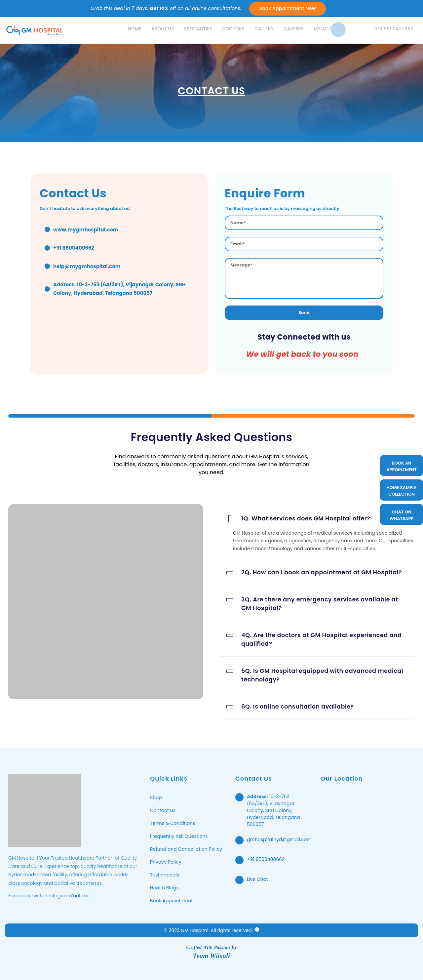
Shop (156, 797)
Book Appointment (171, 901)
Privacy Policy (166, 862)
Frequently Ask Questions (179, 836)
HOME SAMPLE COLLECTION (402, 491)
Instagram (58, 896)
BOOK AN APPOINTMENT (402, 466)
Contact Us (163, 810)
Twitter (38, 896)
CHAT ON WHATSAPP (402, 515)
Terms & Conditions (173, 823)
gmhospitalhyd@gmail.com (279, 839)
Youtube (80, 896)
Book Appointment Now (287, 8)
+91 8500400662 (266, 859)
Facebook (19, 896)
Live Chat (257, 879)
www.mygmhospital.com (86, 230)
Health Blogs (164, 888)
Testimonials (165, 875)
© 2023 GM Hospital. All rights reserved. (208, 930)
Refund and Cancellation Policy (186, 849)
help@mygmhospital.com (87, 266)
